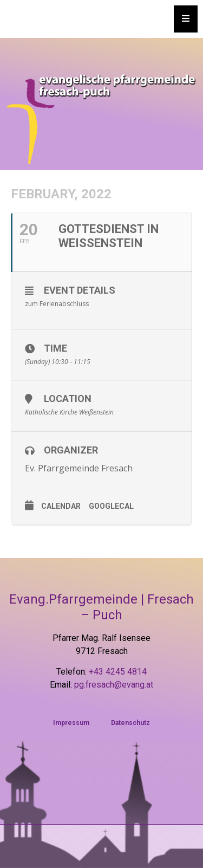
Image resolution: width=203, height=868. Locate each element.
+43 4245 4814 (118, 672)
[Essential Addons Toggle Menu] (186, 19)
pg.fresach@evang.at (114, 685)
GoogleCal (111, 506)
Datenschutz (130, 723)
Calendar (61, 506)
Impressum (71, 723)
